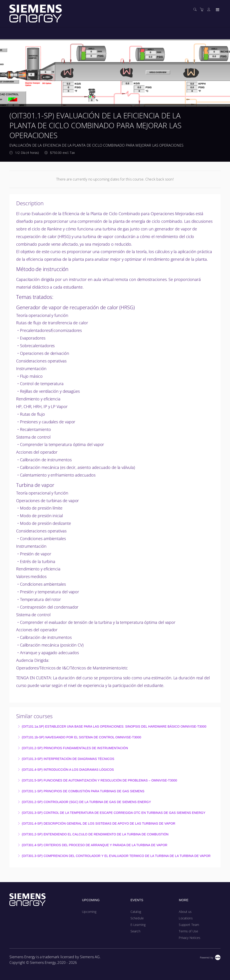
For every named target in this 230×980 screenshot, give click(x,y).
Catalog (136, 912)
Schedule (137, 918)
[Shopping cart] (203, 10)
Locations (186, 918)
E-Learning (138, 925)
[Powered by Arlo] (210, 957)
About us (185, 912)
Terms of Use (188, 931)
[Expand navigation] (217, 10)
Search (135, 931)
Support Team (189, 925)
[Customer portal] (210, 10)
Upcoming (89, 912)
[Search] (196, 10)
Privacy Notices (190, 938)
